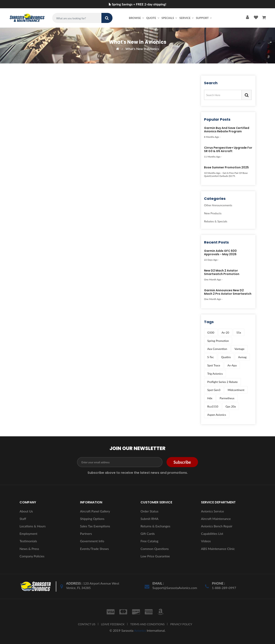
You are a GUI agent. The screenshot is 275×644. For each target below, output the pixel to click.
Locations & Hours (33, 526)
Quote (153, 18)
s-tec (211, 357)
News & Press (29, 549)
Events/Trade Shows (94, 549)
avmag (242, 357)
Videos (206, 541)
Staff (23, 519)
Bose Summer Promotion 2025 (226, 168)
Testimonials (28, 541)
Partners (86, 534)
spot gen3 (214, 390)
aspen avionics (217, 415)
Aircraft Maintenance (216, 519)
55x (239, 332)
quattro (226, 357)
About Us (26, 511)
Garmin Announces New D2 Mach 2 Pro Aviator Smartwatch (228, 292)
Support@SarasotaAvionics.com (175, 588)
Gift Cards (148, 534)
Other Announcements (218, 205)
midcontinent (236, 390)
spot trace (214, 365)
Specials (170, 18)
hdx (210, 398)
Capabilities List (212, 534)
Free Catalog (149, 541)
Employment (28, 534)
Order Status (149, 511)
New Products (213, 213)
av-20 (225, 332)
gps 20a (231, 406)
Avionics (140, 630)
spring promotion (218, 341)
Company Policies (32, 556)
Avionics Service (212, 511)
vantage (240, 349)
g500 (211, 332)
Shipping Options (92, 519)
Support (204, 18)
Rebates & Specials (216, 221)
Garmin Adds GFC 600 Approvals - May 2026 (220, 253)
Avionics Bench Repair (217, 526)
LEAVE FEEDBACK (113, 624)
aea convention (217, 349)
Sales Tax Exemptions (95, 526)
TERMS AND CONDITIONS (147, 624)
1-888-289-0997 (224, 588)
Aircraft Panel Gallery (95, 511)
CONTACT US (87, 624)
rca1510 (213, 406)
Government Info (92, 541)
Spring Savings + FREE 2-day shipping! (138, 4)
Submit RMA (149, 519)
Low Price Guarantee (155, 556)
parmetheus (227, 398)
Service (187, 18)
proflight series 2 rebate (222, 382)
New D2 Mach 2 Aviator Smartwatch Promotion (222, 272)
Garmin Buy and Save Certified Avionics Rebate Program (227, 130)
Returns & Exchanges (155, 526)
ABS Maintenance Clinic (218, 549)
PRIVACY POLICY (181, 624)
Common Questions (155, 549)
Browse (137, 18)
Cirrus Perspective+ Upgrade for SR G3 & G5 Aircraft (228, 150)
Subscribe (182, 462)
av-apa (232, 365)
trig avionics (215, 374)
